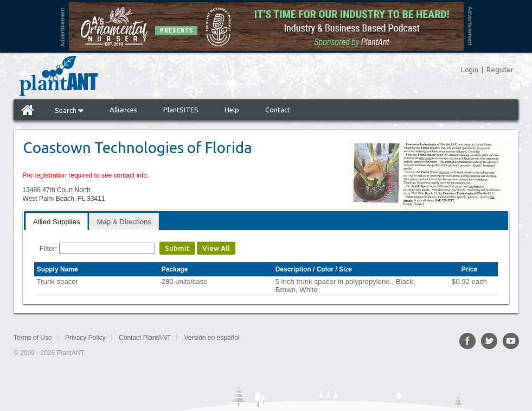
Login (470, 70)
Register (500, 70)
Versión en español (211, 338)
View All (216, 248)
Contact (278, 110)
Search (69, 110)
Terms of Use (33, 338)
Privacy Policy (85, 338)
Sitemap (264, 338)
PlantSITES (181, 110)
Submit (177, 248)
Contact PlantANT (145, 338)
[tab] (57, 221)
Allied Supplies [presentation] (57, 222)
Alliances (123, 110)
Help (232, 110)
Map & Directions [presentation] (124, 222)
